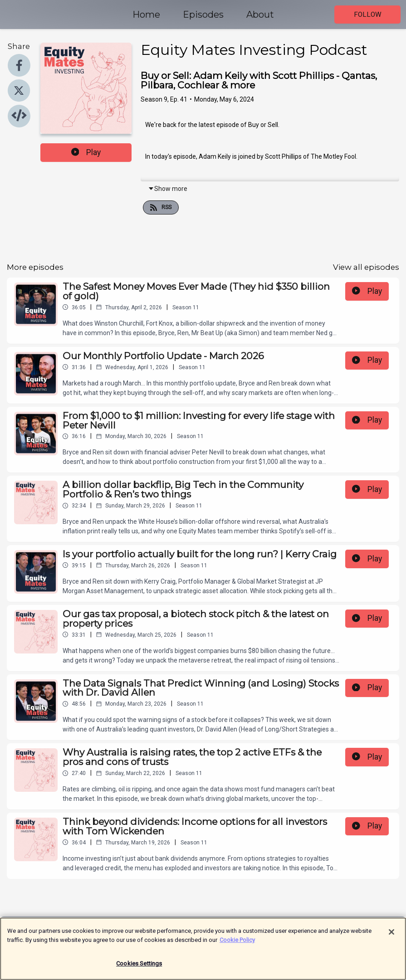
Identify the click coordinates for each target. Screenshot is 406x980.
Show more (168, 189)
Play (86, 152)
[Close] (391, 937)
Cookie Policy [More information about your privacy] (237, 944)
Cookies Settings (139, 968)
